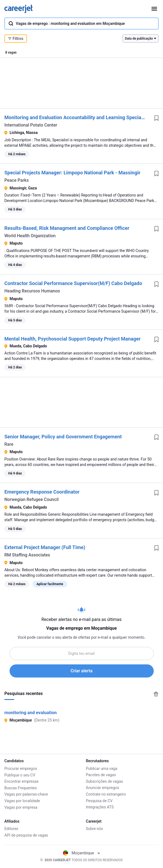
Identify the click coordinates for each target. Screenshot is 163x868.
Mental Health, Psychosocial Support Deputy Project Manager (72, 339)
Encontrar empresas (21, 781)
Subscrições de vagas (105, 781)
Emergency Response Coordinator (42, 492)
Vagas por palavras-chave (26, 794)
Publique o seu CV (20, 775)
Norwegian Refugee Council (32, 499)
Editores (11, 829)
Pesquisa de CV (99, 801)
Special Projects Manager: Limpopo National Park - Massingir (72, 173)
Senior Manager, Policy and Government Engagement (63, 437)
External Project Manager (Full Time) (45, 547)
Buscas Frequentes (21, 788)
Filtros (16, 39)
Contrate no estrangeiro (106, 794)
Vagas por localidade (22, 801)
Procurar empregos (21, 769)
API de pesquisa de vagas (26, 835)
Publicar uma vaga (102, 769)
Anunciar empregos (103, 788)
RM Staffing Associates (27, 555)
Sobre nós (95, 829)
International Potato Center (31, 125)
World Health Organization (30, 236)
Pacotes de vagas (101, 775)
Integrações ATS (100, 807)
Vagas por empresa (21, 807)
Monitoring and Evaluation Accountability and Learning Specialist (76, 117)
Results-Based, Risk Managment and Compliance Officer (67, 228)
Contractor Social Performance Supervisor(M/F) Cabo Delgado (73, 283)
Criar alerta (81, 671)
